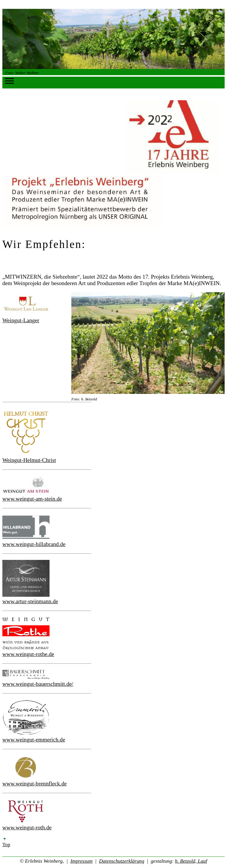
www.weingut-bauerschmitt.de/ (38, 684)
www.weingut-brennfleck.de (34, 784)
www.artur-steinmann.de (30, 601)
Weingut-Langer (21, 320)
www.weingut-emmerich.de (34, 740)
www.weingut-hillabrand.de (34, 544)
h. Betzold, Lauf (191, 861)
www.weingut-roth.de (27, 827)
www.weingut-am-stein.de (32, 499)
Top (6, 842)
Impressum (82, 861)
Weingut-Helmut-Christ (29, 460)
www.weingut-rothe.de (28, 654)
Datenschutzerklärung (122, 861)
